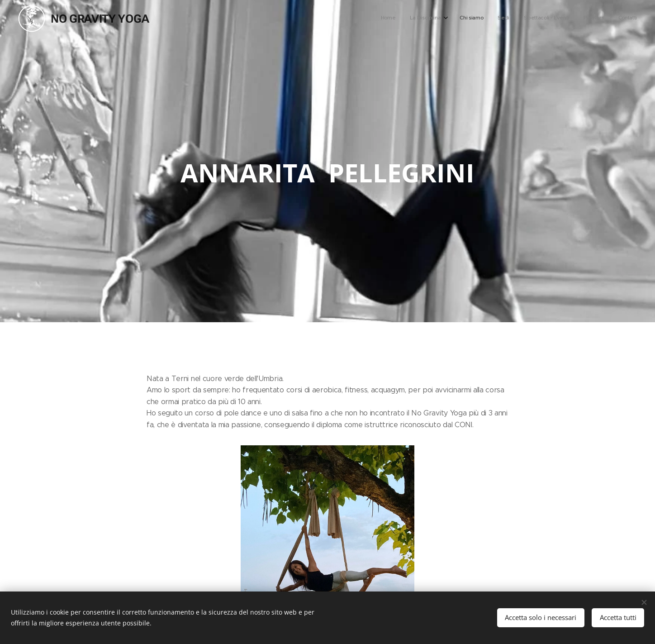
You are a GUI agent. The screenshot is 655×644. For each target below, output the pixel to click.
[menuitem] (548, 19)
